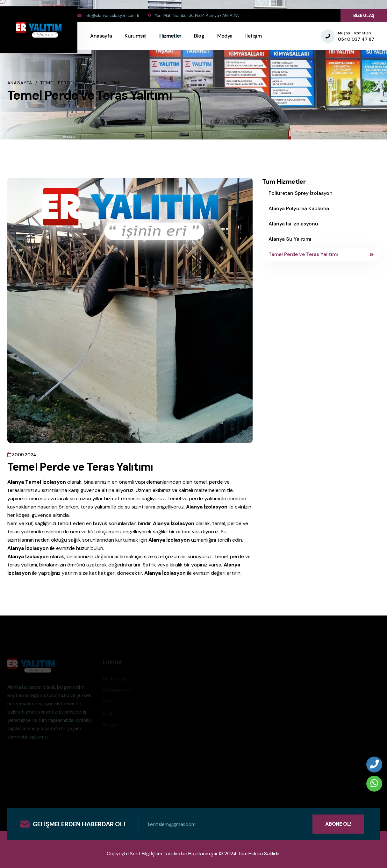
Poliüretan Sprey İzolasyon (301, 193)
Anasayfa (101, 36)
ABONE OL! (338, 824)
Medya (225, 36)
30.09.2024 (22, 455)
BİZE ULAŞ (364, 15)
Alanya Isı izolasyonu (293, 224)
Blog (199, 36)
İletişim (253, 36)
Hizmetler (170, 36)
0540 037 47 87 (356, 39)
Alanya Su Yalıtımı (290, 239)
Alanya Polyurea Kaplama (299, 208)
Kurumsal (135, 36)
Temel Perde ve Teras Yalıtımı (321, 254)
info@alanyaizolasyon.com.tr (112, 15)
